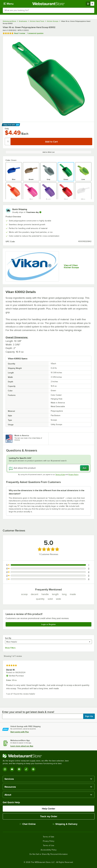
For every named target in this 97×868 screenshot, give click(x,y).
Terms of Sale (48, 837)
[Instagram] (5, 769)
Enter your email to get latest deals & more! (28, 712)
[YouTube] (12, 769)
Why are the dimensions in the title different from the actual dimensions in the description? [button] (47, 492)
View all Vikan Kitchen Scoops (71, 266)
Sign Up (89, 716)
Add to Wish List (49, 152)
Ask (85, 468)
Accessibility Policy (49, 850)
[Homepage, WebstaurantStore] (48, 4)
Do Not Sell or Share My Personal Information (49, 854)
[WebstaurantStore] (37, 756)
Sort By (8, 638)
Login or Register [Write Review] (48, 624)
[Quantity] (8, 142)
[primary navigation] (9, 4)
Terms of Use (60, 475)
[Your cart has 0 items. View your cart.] (90, 4)
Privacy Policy (73, 475)
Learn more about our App (22, 746)
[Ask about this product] (48, 468)
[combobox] (48, 10)
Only (7, 129)
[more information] (40, 212)
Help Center (48, 809)
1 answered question (35, 33)
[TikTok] (26, 769)
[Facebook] (19, 769)
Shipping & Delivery (65, 824)
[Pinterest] (33, 769)
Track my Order (49, 816)
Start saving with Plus (20, 732)
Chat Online (28, 824)
